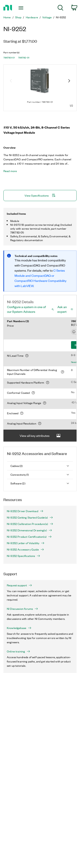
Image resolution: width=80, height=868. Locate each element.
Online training (18, 651)
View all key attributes (40, 436)
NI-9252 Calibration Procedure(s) (30, 524)
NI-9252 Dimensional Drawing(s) (29, 530)
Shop (18, 17)
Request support (19, 585)
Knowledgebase (19, 628)
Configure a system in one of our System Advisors (26, 309)
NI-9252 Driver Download (25, 511)
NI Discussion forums (22, 609)
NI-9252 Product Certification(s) (29, 537)
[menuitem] (60, 8)
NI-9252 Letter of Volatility (26, 543)
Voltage (47, 17)
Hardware (32, 17)
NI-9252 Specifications (23, 556)
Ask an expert (62, 309)
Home (7, 17)
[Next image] (69, 81)
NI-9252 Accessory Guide (25, 549)
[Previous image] (11, 81)
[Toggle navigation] (21, 8)
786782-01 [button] (24, 58)
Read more (10, 171)
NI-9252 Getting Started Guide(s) (30, 517)
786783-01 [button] (9, 58)
